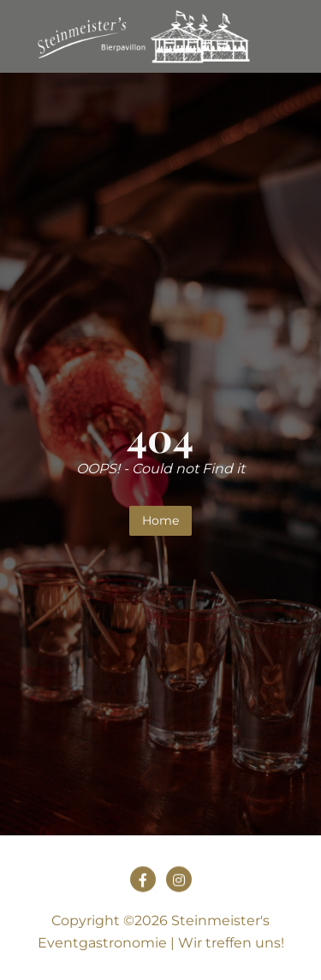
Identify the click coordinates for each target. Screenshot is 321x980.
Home (160, 520)
